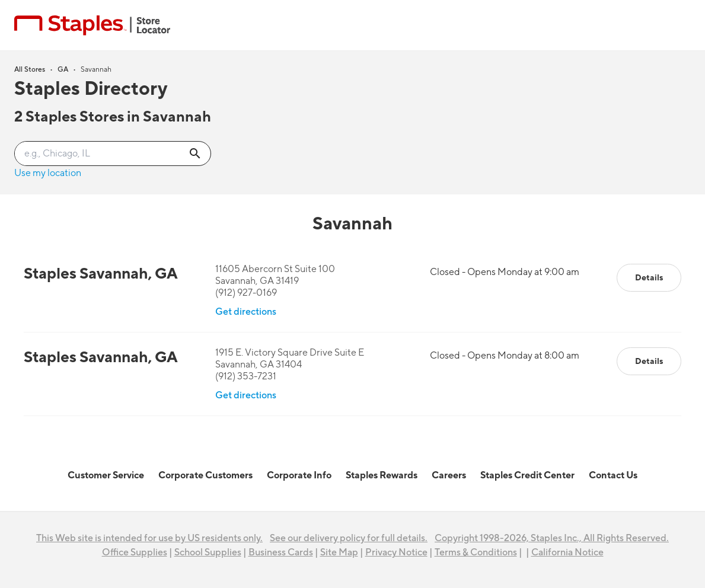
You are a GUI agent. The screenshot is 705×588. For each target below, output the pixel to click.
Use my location (48, 173)
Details (649, 278)
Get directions (246, 312)
